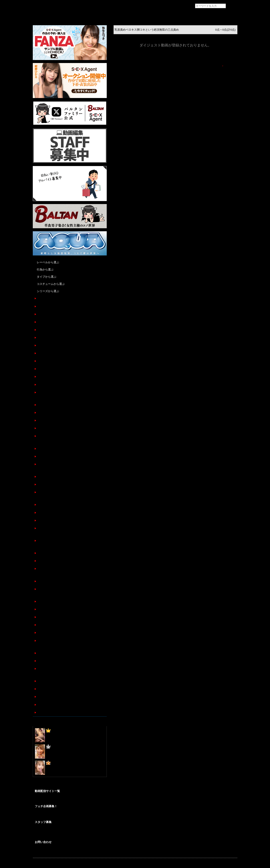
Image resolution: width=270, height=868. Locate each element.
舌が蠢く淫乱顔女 (48, 505)
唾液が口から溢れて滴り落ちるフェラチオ (63, 625)
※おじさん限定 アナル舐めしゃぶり (60, 484)
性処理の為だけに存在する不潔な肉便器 (62, 617)
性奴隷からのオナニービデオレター (59, 306)
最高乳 (41, 322)
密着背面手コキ (46, 513)
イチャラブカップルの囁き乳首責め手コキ (63, 609)
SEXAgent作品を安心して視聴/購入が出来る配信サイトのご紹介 (69, 799)
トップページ (41, 15)
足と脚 (41, 661)
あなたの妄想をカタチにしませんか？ (55, 815)
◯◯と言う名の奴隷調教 (52, 377)
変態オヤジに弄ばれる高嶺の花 (56, 420)
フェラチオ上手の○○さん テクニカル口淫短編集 (67, 712)
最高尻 (41, 338)
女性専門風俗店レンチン (52, 345)
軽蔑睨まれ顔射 (46, 601)
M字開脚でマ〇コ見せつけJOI (55, 653)
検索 (232, 6)
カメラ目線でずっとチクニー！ (56, 581)
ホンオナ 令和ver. (48, 330)
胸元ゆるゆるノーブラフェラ (55, 689)
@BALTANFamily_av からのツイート (56, 784)
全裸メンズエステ (48, 353)
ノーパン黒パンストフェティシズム (59, 633)
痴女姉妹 (42, 298)
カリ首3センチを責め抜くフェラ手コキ (61, 553)
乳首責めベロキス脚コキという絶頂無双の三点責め (69, 314)
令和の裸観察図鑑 (48, 369)
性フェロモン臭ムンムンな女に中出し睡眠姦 (65, 697)
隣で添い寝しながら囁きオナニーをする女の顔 (66, 681)
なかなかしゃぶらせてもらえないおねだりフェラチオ (70, 477)
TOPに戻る (230, 66)
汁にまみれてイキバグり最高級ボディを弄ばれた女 (69, 520)
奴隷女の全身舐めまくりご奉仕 (56, 449)
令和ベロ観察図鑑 (48, 361)
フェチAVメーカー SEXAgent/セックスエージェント (40, 6)
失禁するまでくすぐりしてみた (56, 413)
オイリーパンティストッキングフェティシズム (66, 705)
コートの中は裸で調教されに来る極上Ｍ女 (63, 385)
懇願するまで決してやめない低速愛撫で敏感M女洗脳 (70, 561)
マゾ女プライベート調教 (52, 405)
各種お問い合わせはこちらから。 (53, 851)
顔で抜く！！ (45, 456)
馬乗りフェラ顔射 (48, 428)
